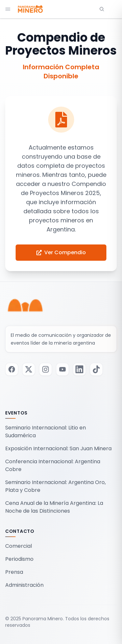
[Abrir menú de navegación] (8, 9)
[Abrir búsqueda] (102, 9)
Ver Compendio (61, 252)
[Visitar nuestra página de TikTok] (96, 369)
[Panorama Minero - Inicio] (30, 9)
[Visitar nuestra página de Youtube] (62, 369)
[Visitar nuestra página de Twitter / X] (29, 369)
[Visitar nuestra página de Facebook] (12, 369)
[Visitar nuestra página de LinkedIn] (79, 369)
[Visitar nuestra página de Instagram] (46, 369)
